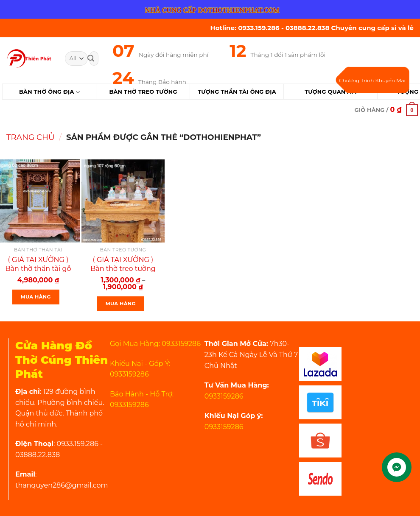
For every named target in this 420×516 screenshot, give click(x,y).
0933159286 (224, 396)
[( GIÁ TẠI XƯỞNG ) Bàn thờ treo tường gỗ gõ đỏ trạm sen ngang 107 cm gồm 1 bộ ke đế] (123, 201)
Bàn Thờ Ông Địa (49, 92)
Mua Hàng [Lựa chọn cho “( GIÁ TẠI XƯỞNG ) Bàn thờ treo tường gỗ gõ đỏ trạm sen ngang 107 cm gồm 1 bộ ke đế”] (121, 304)
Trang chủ (31, 137)
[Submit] (91, 59)
